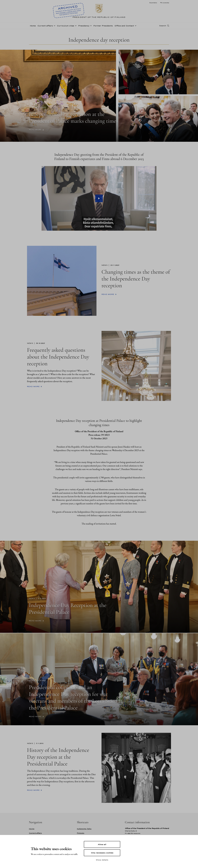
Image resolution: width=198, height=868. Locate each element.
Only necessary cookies (102, 853)
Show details (102, 860)
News (32, 107)
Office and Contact (124, 26)
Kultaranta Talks (84, 829)
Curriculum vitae (66, 26)
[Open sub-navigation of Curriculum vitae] (75, 25)
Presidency (84, 26)
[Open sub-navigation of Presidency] (90, 25)
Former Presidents (103, 26)
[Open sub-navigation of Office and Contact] (135, 25)
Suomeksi (153, 3)
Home (33, 26)
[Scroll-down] (99, 136)
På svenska (165, 3)
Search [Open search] (163, 26)
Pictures (81, 833)
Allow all (102, 844)
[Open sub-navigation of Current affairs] (54, 25)
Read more (35, 130)
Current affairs (45, 26)
